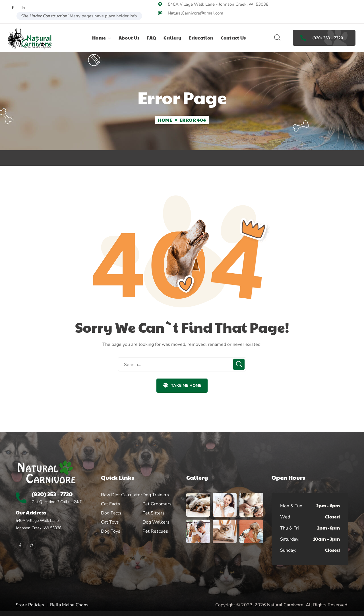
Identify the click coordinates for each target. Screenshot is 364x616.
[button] (277, 38)
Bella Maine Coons (69, 605)
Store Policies (30, 605)
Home (165, 120)
